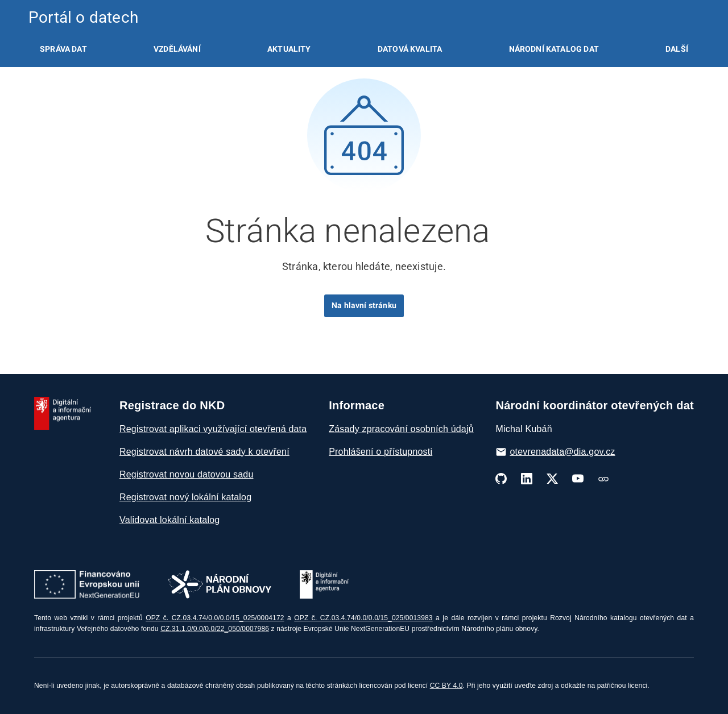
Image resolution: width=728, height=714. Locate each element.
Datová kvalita (410, 49)
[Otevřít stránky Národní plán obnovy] (220, 584)
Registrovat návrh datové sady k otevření (204, 452)
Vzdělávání (177, 49)
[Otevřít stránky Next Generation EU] (87, 584)
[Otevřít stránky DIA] (324, 584)
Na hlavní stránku (364, 305)
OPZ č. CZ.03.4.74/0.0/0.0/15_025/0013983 (363, 618)
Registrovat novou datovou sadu (186, 474)
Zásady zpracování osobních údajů (401, 429)
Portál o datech (83, 17)
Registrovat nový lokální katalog (185, 497)
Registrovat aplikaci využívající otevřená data (213, 429)
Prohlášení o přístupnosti (380, 452)
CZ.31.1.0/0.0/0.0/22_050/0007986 (215, 629)
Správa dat (63, 49)
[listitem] (63, 49)
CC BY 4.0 (446, 686)
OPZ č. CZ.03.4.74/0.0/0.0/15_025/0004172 (215, 618)
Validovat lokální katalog (169, 520)
